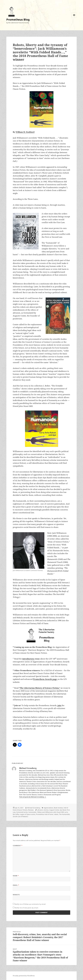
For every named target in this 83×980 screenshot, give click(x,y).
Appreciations (48, 808)
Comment (18, 846)
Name (16, 876)
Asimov (46, 810)
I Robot (39, 812)
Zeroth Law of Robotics (20, 817)
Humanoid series (22, 812)
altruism (40, 810)
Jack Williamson (48, 812)
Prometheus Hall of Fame (45, 814)
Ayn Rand (63, 810)
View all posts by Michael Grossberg (32, 797)
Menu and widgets (74, 18)
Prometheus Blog (18, 19)
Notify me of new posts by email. (27, 908)
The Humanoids (64, 814)
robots (56, 814)
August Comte (54, 810)
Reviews (31, 810)
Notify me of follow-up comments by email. (30, 904)
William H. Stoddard (25, 132)
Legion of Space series (28, 814)
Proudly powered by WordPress (24, 976)
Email (16, 885)
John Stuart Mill (59, 812)
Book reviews (58, 808)
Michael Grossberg (34, 808)
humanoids (32, 812)
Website (16, 895)
